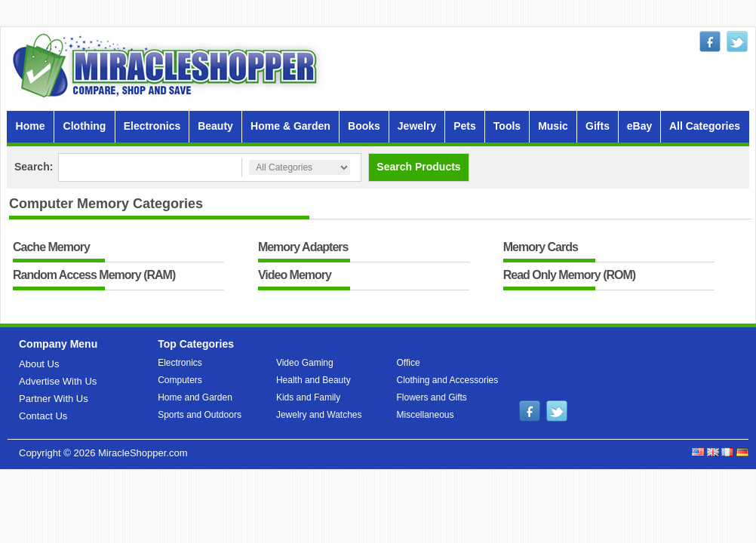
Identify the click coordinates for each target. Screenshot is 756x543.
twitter (737, 41)
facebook (710, 41)
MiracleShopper (168, 65)
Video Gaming (305, 363)
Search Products (418, 167)
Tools (507, 126)
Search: (34, 167)
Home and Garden (195, 397)
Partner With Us (54, 399)
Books (364, 126)
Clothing (85, 126)
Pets (465, 126)
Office (409, 363)
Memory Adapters (303, 248)
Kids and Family (308, 397)
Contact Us (43, 416)
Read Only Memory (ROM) (569, 276)
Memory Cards (541, 248)
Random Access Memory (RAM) (94, 276)
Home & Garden (290, 126)
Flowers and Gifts (432, 397)
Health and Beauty (313, 380)
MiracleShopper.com (143, 453)
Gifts (598, 126)
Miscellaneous (426, 415)
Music (553, 126)
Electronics (152, 126)
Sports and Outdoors (200, 415)
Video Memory (295, 276)
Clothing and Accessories (448, 380)
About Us (39, 364)
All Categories (705, 126)
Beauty (215, 126)
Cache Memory (51, 248)
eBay (639, 126)
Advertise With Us (58, 381)
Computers (180, 380)
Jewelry (417, 126)
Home (31, 126)
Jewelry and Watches (319, 415)
